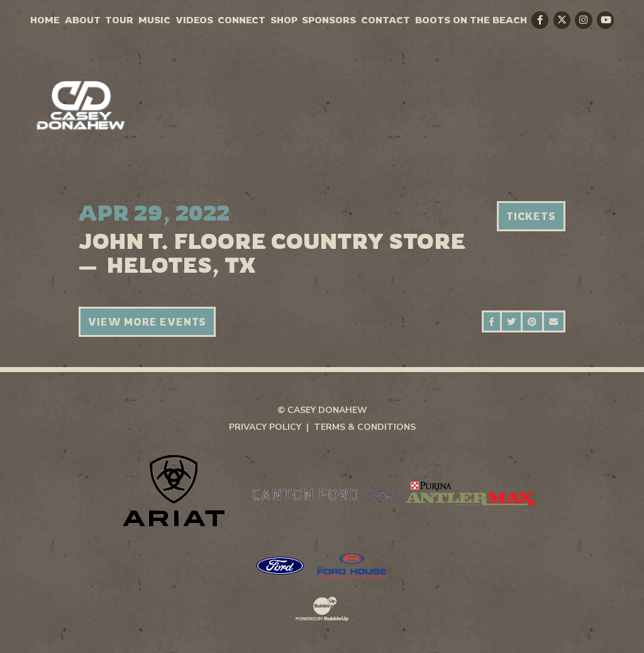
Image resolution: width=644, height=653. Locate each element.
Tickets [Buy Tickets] (531, 216)
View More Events (147, 322)
